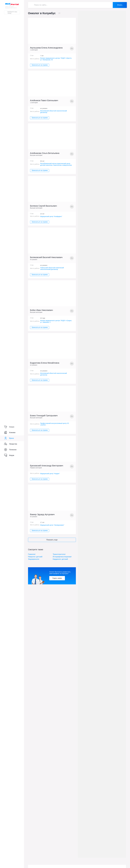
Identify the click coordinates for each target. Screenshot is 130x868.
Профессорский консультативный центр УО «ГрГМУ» (55, 424)
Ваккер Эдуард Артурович (42, 514)
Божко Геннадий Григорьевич (44, 416)
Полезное (10, 450)
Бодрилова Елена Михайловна (45, 363)
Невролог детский (35, 557)
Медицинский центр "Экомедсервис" (52, 525)
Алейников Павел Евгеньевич (44, 100)
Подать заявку (57, 578)
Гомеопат (32, 554)
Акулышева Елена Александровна (46, 48)
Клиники (10, 433)
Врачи (9, 438)
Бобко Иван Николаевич (41, 310)
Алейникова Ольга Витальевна (45, 153)
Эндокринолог (34, 559)
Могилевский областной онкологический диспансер (54, 112)
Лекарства (11, 444)
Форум (9, 455)
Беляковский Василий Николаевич (46, 257)
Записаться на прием (40, 65)
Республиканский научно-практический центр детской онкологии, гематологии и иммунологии (56, 164)
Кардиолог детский (60, 559)
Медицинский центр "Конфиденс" (51, 216)
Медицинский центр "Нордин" (50, 474)
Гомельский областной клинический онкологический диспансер (52, 269)
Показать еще (52, 540)
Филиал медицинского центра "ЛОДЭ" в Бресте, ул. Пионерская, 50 (56, 59)
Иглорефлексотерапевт (62, 557)
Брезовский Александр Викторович (47, 466)
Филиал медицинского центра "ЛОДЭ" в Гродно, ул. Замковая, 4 (56, 321)
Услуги (9, 427)
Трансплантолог (59, 554)
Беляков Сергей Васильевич (44, 206)
